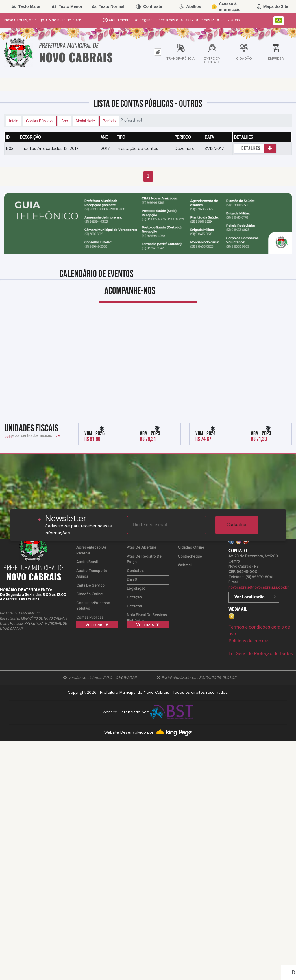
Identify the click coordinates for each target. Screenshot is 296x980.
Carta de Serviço (90, 586)
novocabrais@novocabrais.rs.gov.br (258, 588)
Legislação (136, 589)
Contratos (135, 571)
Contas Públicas (40, 121)
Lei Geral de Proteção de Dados (261, 654)
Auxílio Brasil (87, 562)
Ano (65, 121)
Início (14, 121)
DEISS (132, 580)
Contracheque (190, 557)
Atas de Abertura (141, 548)
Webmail (185, 565)
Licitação (134, 597)
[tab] (158, 52)
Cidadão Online (90, 594)
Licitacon (134, 606)
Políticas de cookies (249, 641)
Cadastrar (237, 525)
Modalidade (85, 121)
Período (109, 121)
